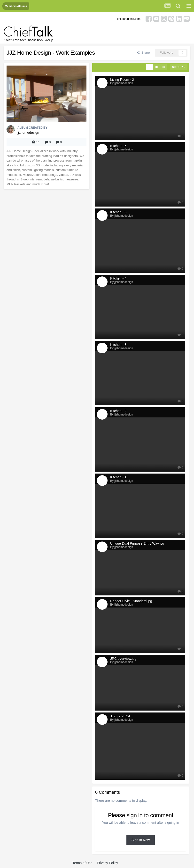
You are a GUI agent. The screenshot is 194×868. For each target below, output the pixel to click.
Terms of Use (82, 863)
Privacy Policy (107, 863)
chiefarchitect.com (129, 19)
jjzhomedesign (28, 133)
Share (143, 53)
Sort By (179, 67)
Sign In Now (141, 840)
